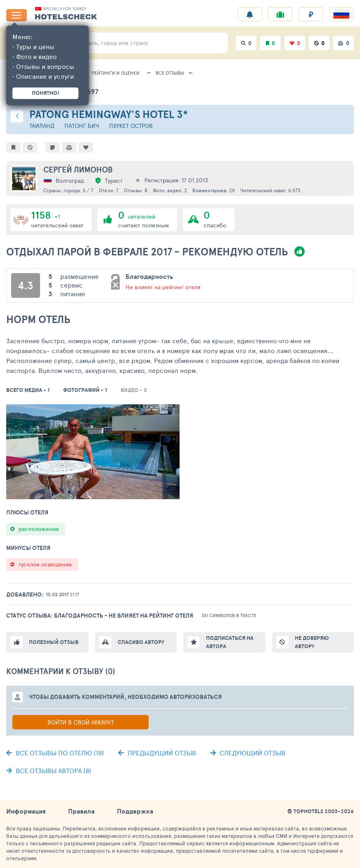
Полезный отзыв (54, 642)
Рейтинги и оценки (116, 73)
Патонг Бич (82, 126)
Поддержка (135, 811)
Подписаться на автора (230, 642)
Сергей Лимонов (78, 170)
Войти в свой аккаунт (81, 722)
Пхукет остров (131, 126)
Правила (81, 811)
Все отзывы (170, 73)
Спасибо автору (141, 642)
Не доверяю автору (312, 642)
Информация (26, 811)
